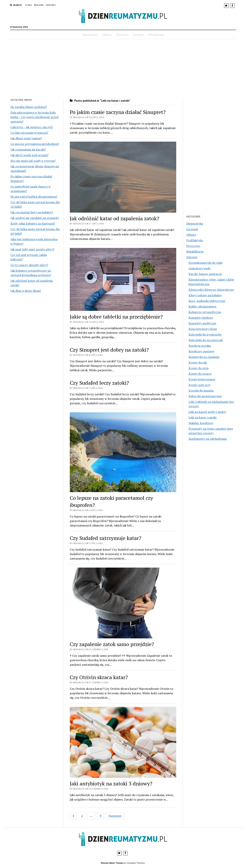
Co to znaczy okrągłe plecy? (29, 265)
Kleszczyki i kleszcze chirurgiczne (211, 290)
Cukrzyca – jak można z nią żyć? (32, 127)
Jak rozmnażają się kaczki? (28, 149)
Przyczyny (122, 35)
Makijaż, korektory (201, 423)
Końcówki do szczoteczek (206, 340)
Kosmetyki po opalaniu (204, 357)
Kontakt (51, 5)
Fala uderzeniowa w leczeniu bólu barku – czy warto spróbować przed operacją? (34, 117)
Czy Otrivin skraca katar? (99, 677)
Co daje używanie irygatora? (29, 133)
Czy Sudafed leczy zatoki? (99, 383)
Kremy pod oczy (200, 385)
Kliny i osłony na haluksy (205, 295)
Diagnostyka (195, 223)
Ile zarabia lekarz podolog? (29, 107)
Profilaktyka (195, 240)
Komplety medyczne (202, 323)
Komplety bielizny (201, 318)
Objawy (107, 35)
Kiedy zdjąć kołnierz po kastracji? (33, 223)
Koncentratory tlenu (203, 329)
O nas (28, 5)
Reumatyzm (90, 35)
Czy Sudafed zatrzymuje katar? (106, 538)
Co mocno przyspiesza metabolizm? (35, 144)
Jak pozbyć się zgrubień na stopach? (35, 218)
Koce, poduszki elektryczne (207, 301)
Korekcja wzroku (200, 346)
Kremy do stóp (199, 368)
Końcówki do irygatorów (205, 334)
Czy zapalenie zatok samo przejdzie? (112, 644)
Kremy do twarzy (200, 374)
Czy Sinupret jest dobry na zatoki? (109, 350)
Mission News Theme (112, 863)
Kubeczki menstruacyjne (205, 396)
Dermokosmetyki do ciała (205, 263)
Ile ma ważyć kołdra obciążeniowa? (34, 197)
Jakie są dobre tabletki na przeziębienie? (116, 317)
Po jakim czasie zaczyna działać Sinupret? (118, 112)
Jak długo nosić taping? (26, 138)
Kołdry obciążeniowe (203, 306)
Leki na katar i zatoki (203, 417)
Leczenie (138, 35)
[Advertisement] (123, 69)
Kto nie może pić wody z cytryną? (33, 161)
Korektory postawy (201, 351)
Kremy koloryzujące (202, 379)
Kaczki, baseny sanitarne (205, 274)
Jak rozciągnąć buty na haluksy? (32, 212)
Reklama (39, 5)
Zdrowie (192, 257)
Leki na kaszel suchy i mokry (207, 412)
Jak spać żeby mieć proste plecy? (32, 249)
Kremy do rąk (198, 362)
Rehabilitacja (156, 35)
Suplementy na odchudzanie (208, 439)
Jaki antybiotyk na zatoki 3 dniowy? (111, 783)
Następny (115, 816)
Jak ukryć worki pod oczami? (29, 155)
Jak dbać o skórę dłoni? (26, 291)
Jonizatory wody (200, 268)
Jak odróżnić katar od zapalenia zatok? (114, 218)
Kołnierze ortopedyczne (205, 312)
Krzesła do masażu (201, 390)
